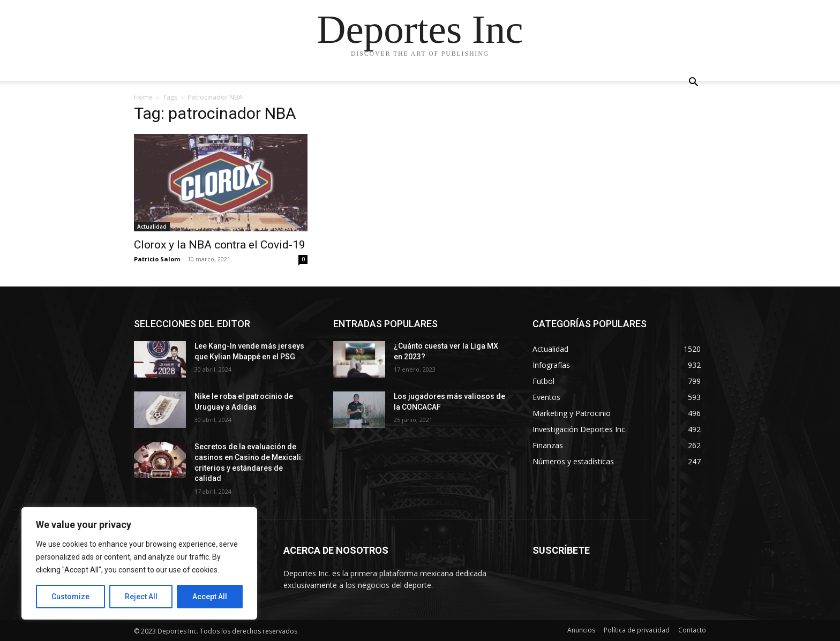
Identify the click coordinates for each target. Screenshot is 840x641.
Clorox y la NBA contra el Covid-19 (220, 245)
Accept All (210, 597)
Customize (70, 597)
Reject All (141, 597)
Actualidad (152, 227)
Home (143, 97)
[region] (139, 563)
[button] (693, 83)
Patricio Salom (157, 259)
